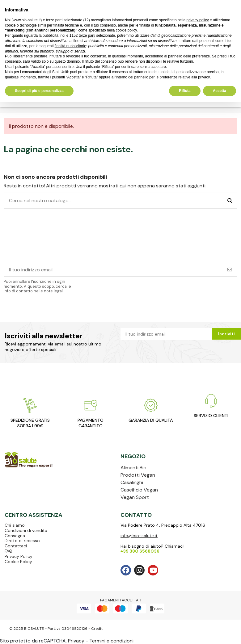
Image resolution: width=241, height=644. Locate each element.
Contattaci (16, 546)
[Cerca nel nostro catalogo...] (230, 201)
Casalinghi (132, 482)
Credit (97, 629)
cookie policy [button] (126, 30)
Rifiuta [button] (185, 91)
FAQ (8, 551)
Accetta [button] (220, 91)
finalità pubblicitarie (70, 46)
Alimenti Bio (133, 468)
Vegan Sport (135, 497)
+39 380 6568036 (140, 551)
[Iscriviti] (230, 270)
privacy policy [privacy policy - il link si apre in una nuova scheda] (198, 20)
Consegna (15, 536)
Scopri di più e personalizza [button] (39, 91)
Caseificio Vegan (139, 490)
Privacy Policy (19, 556)
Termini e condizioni (111, 641)
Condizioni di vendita (26, 530)
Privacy (76, 641)
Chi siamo (15, 525)
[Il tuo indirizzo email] (113, 270)
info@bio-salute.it (139, 536)
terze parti (87, 36)
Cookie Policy (18, 562)
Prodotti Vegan (138, 475)
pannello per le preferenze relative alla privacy (172, 77)
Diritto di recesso (22, 541)
